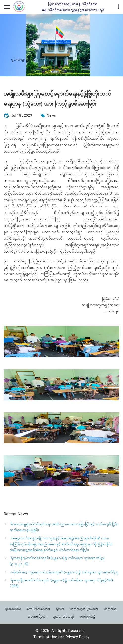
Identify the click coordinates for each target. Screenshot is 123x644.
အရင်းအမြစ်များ (37, 616)
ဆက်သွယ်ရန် (88, 616)
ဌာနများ (60, 609)
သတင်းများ (111, 609)
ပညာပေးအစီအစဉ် (63, 616)
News (51, 115)
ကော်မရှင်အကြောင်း (39, 609)
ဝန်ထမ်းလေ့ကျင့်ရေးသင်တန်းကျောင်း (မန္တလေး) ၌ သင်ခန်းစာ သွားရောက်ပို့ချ (64, 572)
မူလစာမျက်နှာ (21, 60)
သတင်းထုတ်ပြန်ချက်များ (84, 609)
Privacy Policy (78, 637)
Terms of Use (45, 637)
